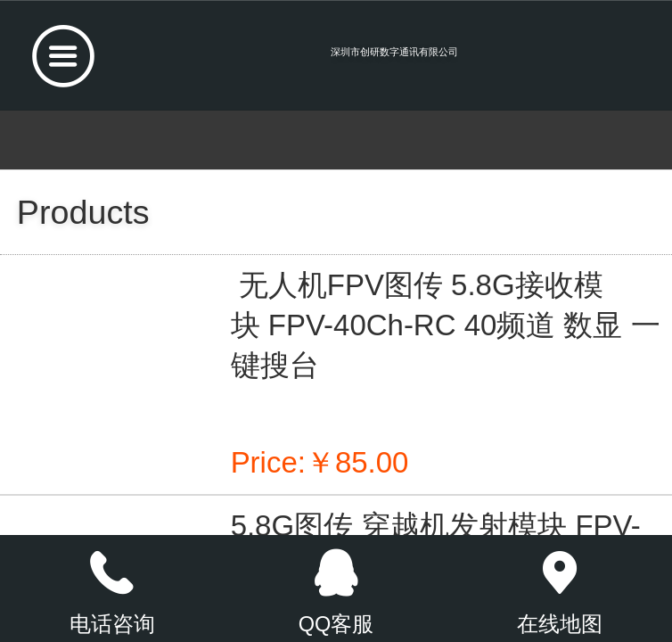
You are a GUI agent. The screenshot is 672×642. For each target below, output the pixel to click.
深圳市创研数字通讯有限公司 (394, 52)
